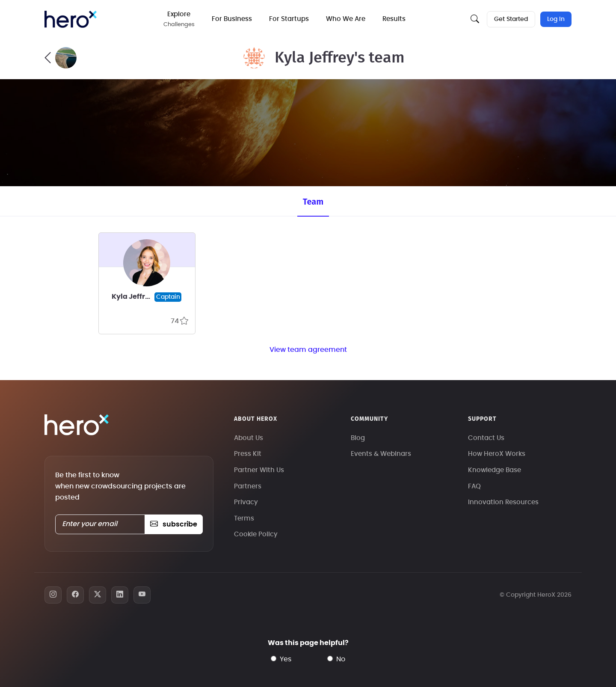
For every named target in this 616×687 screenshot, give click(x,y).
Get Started (511, 19)
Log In (556, 19)
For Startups (289, 19)
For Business (232, 19)
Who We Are (346, 19)
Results (394, 19)
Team (313, 202)
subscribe (173, 524)
